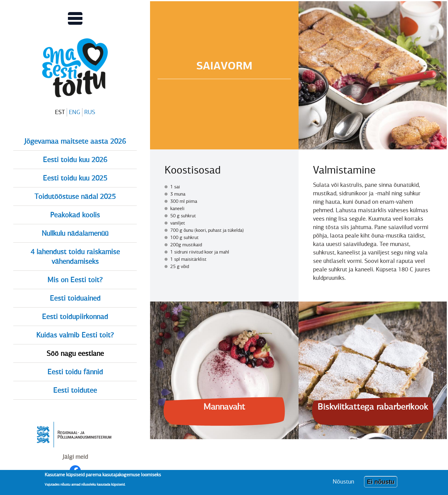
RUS (90, 112)
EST (60, 112)
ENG (75, 112)
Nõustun (343, 483)
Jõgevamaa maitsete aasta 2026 (75, 141)
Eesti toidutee (75, 390)
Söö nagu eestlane (75, 353)
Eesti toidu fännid (75, 372)
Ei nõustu (381, 483)
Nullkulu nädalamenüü (75, 233)
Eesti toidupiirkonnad (75, 317)
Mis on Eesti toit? (75, 280)
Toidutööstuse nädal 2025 (75, 196)
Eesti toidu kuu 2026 (75, 160)
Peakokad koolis (75, 215)
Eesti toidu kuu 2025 (75, 178)
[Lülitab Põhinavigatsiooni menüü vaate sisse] (75, 18)
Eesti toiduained (75, 298)
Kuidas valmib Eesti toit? (75, 335)
